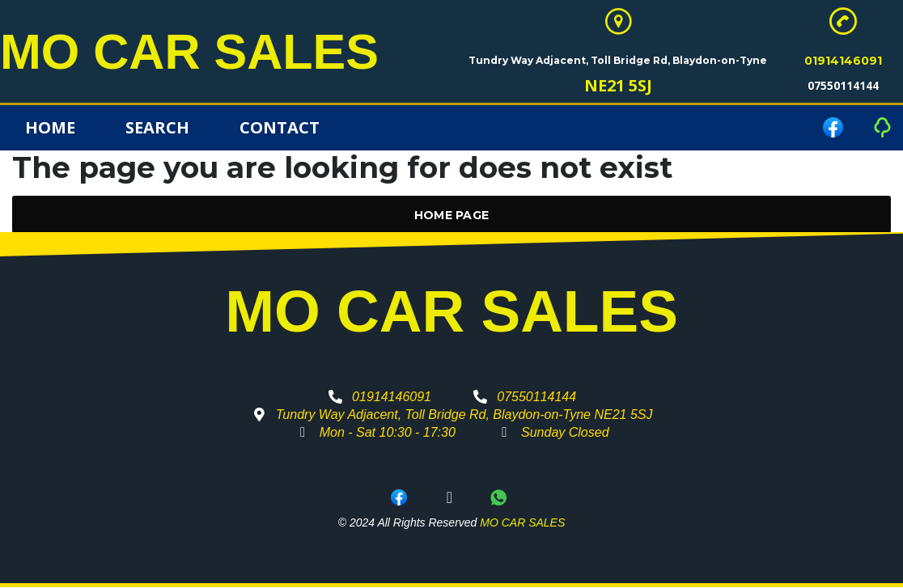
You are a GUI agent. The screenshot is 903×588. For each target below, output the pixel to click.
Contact (280, 128)
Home (50, 128)
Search (157, 128)
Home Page (452, 216)
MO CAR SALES (195, 52)
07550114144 (843, 86)
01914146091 (843, 61)
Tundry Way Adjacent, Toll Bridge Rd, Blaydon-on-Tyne (618, 61)
